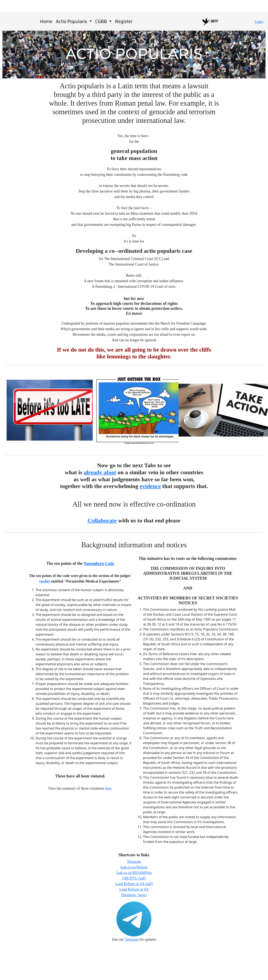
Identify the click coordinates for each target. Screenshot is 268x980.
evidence (150, 486)
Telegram (134, 862)
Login (259, 22)
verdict (45, 581)
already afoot (100, 472)
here (108, 788)
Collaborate (102, 520)
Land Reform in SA (134, 889)
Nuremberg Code (99, 563)
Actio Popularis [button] (72, 22)
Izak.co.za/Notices (134, 867)
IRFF (210, 22)
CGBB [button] (102, 22)
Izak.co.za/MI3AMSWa (134, 873)
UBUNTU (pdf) (134, 878)
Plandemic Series (134, 895)
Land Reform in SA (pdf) (134, 884)
